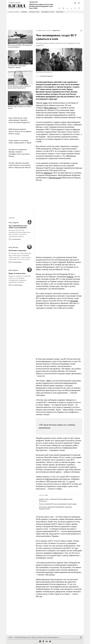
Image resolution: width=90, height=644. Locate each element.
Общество (56, 31)
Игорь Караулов (13, 270)
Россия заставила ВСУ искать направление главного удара (58, 504)
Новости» (53, 108)
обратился (48, 173)
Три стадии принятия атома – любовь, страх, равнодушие (18, 227)
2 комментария (16, 239)
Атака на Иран (14, 12)
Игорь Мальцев (13, 247)
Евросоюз (60, 12)
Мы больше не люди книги (18, 250)
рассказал (74, 301)
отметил (70, 277)
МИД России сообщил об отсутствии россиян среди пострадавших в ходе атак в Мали (41, 6)
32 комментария (16, 262)
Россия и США (34, 12)
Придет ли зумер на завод (17, 273)
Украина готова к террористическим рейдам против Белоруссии (56, 500)
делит (45, 103)
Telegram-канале (55, 178)
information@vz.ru (53, 637)
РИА (46, 108)
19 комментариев (17, 285)
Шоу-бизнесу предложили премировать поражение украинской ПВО (55, 508)
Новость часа (34, 2)
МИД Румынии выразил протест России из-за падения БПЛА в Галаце (20, 131)
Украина (24, 12)
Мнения (12, 218)
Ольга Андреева (14, 223)
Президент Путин (48, 12)
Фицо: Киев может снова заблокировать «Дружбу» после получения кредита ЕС (19, 120)
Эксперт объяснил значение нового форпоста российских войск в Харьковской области (20, 165)
